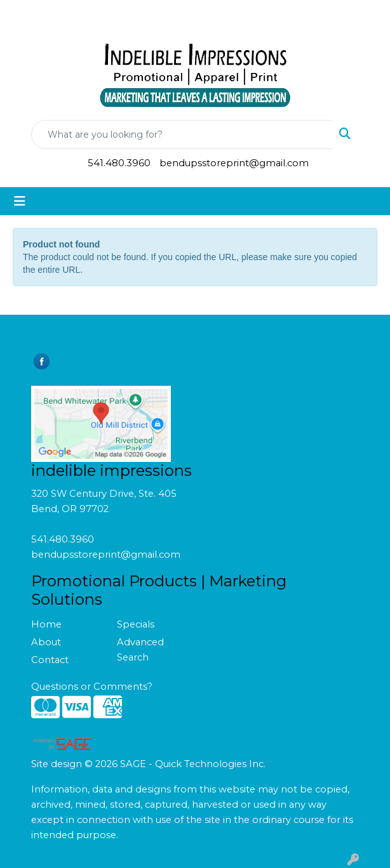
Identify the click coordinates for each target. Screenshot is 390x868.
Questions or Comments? (92, 687)
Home (46, 624)
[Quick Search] (182, 135)
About (46, 642)
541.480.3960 (119, 163)
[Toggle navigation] (20, 201)
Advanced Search (140, 650)
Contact (50, 660)
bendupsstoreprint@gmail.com (234, 163)
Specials (136, 624)
